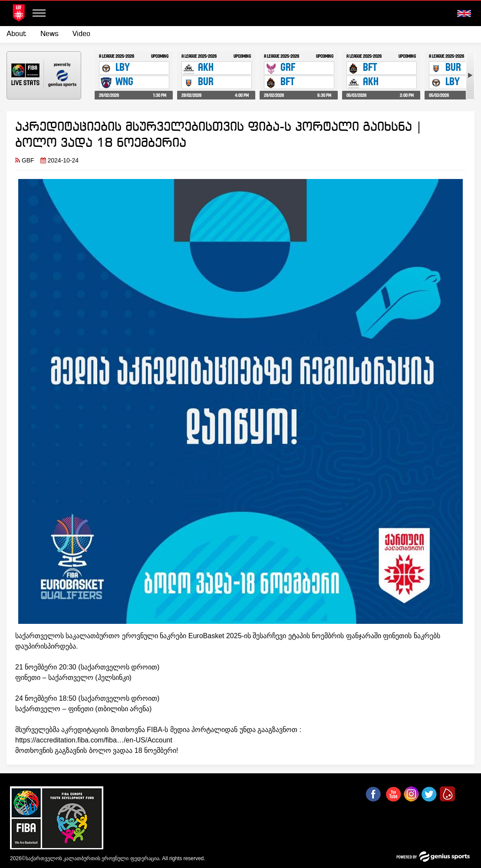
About (16, 34)
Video (81, 34)
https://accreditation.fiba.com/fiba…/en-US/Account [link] (94, 740)
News (49, 34)
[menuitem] (20, 34)
